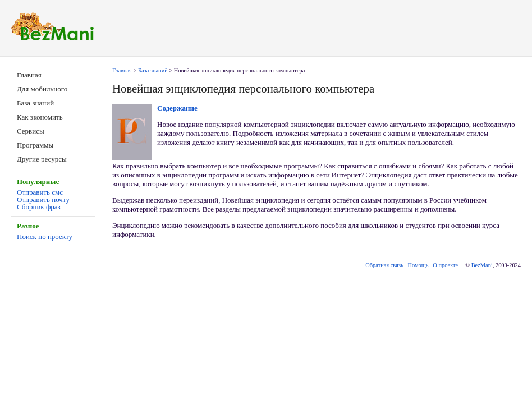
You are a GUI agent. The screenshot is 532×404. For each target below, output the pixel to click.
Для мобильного (42, 89)
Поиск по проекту (45, 237)
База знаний (35, 103)
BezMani (482, 265)
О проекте (445, 265)
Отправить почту (43, 199)
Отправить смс (40, 192)
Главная (29, 75)
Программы (35, 145)
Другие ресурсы (42, 159)
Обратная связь (384, 265)
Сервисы (31, 131)
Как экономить (40, 117)
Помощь (418, 265)
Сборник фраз (39, 207)
